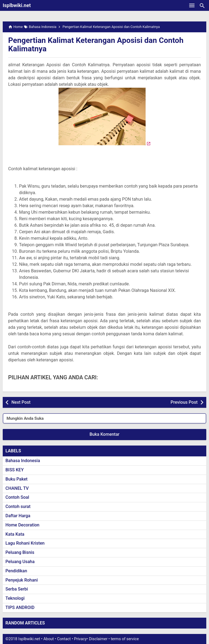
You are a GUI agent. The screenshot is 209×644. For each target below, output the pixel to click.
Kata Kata (15, 534)
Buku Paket (16, 479)
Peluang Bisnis (20, 552)
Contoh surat (18, 506)
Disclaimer (98, 639)
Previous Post (184, 402)
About (48, 639)
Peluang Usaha (20, 562)
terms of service (125, 639)
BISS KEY (15, 470)
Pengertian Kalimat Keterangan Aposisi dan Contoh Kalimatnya (96, 45)
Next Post (21, 402)
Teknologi (15, 598)
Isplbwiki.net (17, 5)
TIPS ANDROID (20, 607)
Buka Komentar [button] (104, 434)
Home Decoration (22, 525)
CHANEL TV (17, 488)
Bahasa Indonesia (23, 461)
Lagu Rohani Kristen (25, 543)
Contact (64, 639)
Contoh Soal (17, 497)
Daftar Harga (18, 516)
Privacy (80, 639)
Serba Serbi (17, 589)
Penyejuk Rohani (22, 580)
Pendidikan (16, 571)
